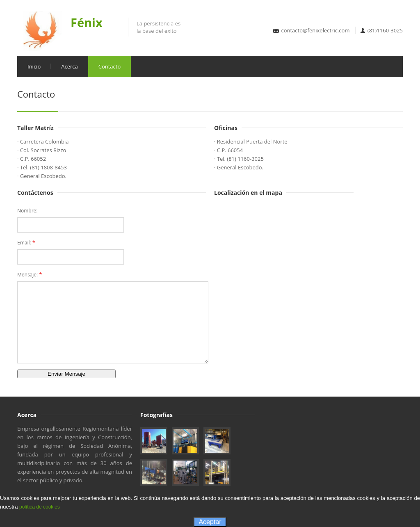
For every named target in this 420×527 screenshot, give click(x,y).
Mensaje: (30, 274)
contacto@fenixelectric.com (315, 30)
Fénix (87, 22)
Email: (26, 242)
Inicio (34, 66)
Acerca (70, 66)
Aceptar (210, 522)
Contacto (110, 66)
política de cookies (40, 507)
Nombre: (27, 211)
